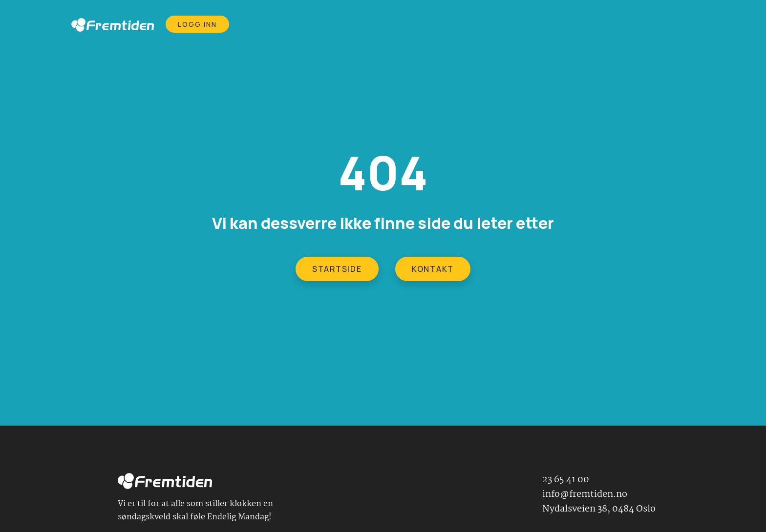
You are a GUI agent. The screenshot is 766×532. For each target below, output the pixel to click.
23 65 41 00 (566, 480)
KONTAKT (433, 269)
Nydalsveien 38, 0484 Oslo (599, 509)
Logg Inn (198, 24)
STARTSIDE (337, 269)
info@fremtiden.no (585, 494)
